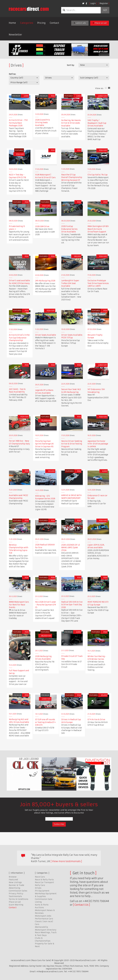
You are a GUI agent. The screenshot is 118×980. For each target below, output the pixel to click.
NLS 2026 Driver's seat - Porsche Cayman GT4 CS (46, 605)
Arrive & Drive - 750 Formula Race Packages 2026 (18, 123)
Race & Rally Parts (44, 880)
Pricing (41, 23)
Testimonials (15, 896)
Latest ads (80, 23)
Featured (13, 880)
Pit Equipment (42, 891)
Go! (105, 10)
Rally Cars (40, 885)
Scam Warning (16, 905)
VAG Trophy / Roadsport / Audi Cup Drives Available (97, 123)
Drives (38, 888)
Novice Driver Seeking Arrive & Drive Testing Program (72, 444)
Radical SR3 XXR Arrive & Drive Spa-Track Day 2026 (72, 605)
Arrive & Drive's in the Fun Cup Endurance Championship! (19, 338)
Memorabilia (41, 927)
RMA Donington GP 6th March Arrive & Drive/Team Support (98, 229)
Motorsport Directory (46, 930)
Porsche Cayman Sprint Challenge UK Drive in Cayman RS (44, 444)
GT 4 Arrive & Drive (96, 720)
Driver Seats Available (46, 335)
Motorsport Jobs (43, 916)
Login (93, 3)
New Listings (15, 882)
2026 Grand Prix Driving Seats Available (43, 123)
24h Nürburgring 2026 (45, 281)
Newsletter (15, 35)
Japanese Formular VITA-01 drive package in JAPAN (98, 444)
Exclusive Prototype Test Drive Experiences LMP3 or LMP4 (98, 283)
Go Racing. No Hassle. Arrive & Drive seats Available (71, 123)
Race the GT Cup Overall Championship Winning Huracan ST (72, 177)
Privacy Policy (16, 894)
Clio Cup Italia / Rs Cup (98, 175)
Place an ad (100, 23)
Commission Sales (18, 891)
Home (12, 23)
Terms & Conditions (19, 899)
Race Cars (40, 877)
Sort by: (71, 65)
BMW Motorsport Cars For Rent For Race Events (19, 605)
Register (104, 3)
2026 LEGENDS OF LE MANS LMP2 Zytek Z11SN (71, 548)
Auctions (39, 907)
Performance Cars (44, 919)
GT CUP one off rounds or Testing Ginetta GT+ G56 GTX (45, 722)
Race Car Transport (44, 882)
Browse (13, 877)
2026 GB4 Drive (42, 226)
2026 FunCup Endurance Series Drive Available (69, 229)
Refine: (12, 74)
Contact (54, 23)
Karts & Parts (42, 905)
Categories (27, 23)
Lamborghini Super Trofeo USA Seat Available (70, 283)
